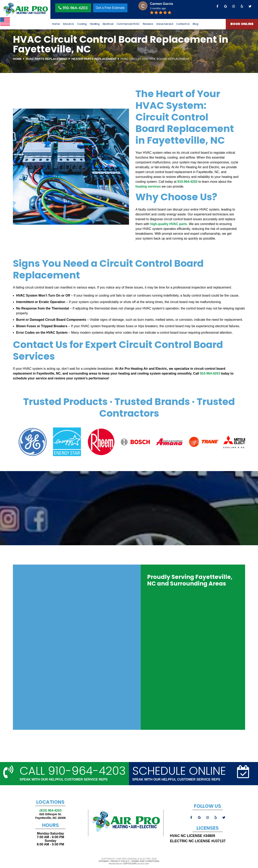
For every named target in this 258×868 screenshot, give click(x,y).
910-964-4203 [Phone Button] (73, 8)
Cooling (82, 24)
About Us (68, 24)
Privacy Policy (120, 861)
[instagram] (234, 6)
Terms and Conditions (145, 861)
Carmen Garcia (161, 4)
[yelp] (242, 6)
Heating (95, 24)
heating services (148, 186)
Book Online (242, 24)
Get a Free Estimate (110, 8)
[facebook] (217, 6)
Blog (195, 24)
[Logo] (25, 9)
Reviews (148, 24)
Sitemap (104, 861)
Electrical (108, 24)
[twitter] (250, 6)
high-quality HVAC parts (169, 224)
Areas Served (165, 24)
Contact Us (183, 24)
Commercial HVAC (128, 24)
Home (56, 24)
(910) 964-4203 (50, 810)
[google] (226, 6)
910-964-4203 (187, 182)
